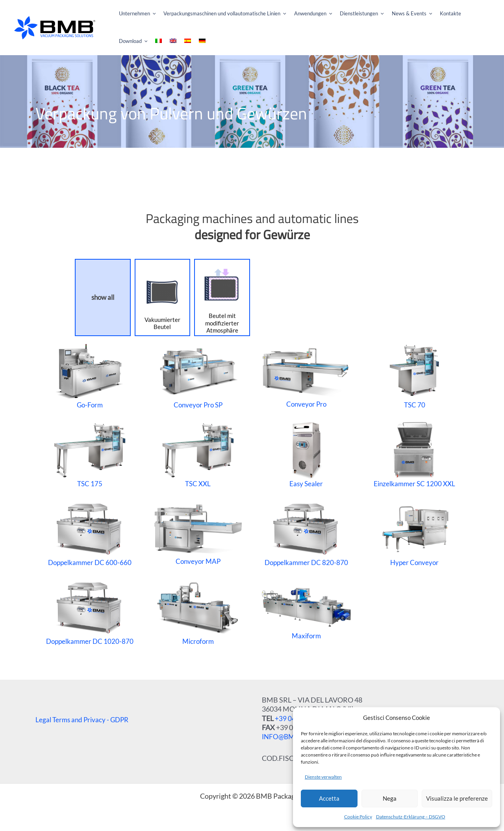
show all (103, 297)
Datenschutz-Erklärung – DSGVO (411, 817)
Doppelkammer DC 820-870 (306, 533)
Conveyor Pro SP (198, 375)
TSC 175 (90, 454)
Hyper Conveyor (414, 533)
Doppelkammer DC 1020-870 (90, 612)
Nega (390, 798)
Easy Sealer (306, 454)
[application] (150, 14)
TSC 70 (414, 375)
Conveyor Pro (306, 375)
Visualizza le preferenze (457, 798)
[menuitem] (483, 14)
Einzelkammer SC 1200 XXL (414, 454)
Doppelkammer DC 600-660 (90, 533)
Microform (198, 612)
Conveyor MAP (198, 533)
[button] (132, 14)
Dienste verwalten (323, 777)
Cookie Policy (358, 817)
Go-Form (90, 375)
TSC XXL (198, 454)
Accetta (329, 798)
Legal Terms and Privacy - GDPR (84, 719)
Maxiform (306, 611)
